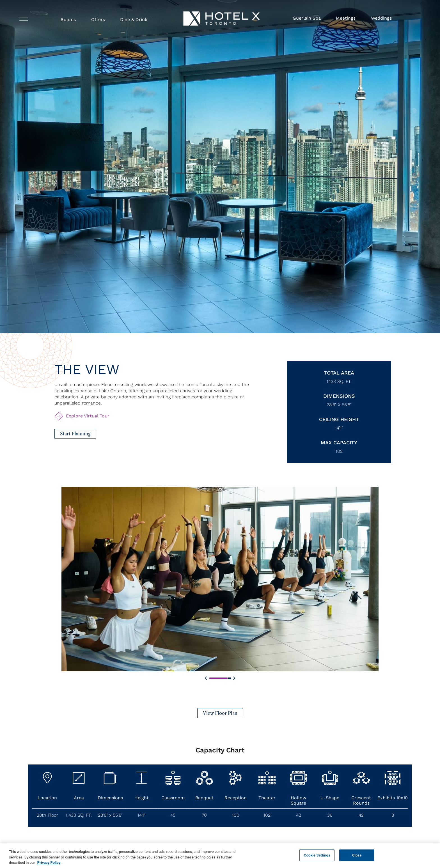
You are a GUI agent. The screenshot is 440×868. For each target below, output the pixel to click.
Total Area (339, 373)
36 (330, 815)
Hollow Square (298, 800)
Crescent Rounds (361, 800)
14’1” (339, 428)
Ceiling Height (339, 419)
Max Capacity (339, 443)
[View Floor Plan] (220, 722)
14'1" (141, 815)
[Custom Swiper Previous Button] (206, 688)
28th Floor (47, 815)
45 (173, 815)
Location (47, 798)
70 (204, 815)
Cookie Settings (317, 860)
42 (299, 815)
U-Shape (330, 798)
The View (87, 369)
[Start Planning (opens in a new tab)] (75, 434)
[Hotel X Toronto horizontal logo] (221, 28)
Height (142, 798)
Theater (267, 798)
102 (339, 451)
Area (79, 798)
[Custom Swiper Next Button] (234, 688)
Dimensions (339, 396)
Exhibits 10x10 (393, 798)
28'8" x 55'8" (339, 405)
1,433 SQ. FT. (79, 815)
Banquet (204, 798)
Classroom (173, 798)
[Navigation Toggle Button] (24, 19)
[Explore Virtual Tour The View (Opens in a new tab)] (83, 416)
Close (357, 860)
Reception (236, 798)
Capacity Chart (220, 750)
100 (236, 815)
